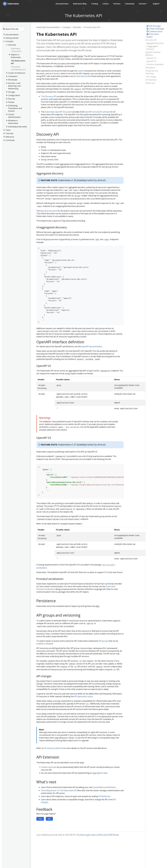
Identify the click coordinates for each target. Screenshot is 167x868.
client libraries (82, 76)
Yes (40, 819)
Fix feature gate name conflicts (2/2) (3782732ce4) (98, 835)
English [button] (155, 4)
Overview (77, 27)
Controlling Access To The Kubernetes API (59, 790)
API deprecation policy (83, 696)
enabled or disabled (45, 644)
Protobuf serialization (155, 64)
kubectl (81, 71)
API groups (103, 641)
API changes (151, 77)
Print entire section (153, 35)
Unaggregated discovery (152, 48)
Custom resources (49, 767)
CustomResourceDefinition (104, 787)
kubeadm (56, 74)
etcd (97, 606)
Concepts (66, 27)
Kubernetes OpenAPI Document (58, 112)
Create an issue (154, 31)
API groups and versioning (152, 72)
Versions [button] (142, 4)
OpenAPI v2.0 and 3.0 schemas (97, 112)
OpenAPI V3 (151, 61)
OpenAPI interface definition (153, 54)
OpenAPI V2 (151, 58)
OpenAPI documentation (92, 346)
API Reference (104, 796)
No (49, 819)
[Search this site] (13, 29)
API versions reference (53, 748)
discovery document (49, 211)
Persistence (150, 68)
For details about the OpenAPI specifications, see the (59, 346)
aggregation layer (100, 773)
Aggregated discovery (155, 43)
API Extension (151, 80)
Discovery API (151, 40)
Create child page (155, 29)
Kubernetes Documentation (48, 27)
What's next (150, 83)
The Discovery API (49, 96)
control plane (63, 56)
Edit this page (154, 26)
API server (79, 56)
